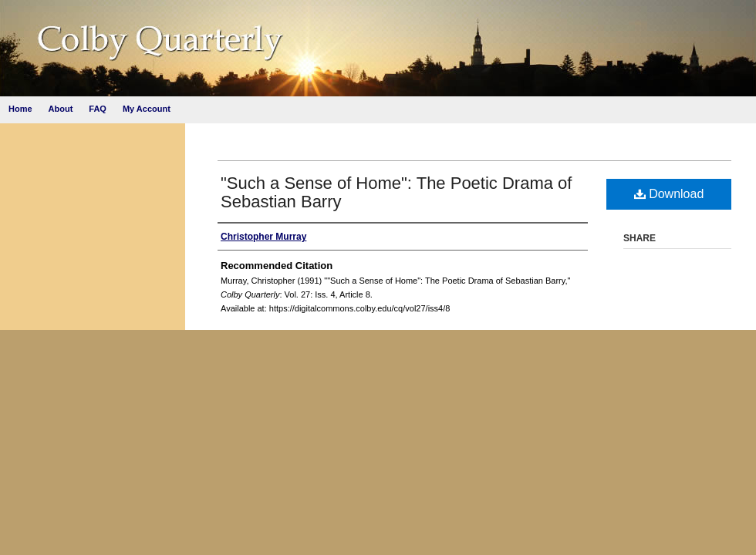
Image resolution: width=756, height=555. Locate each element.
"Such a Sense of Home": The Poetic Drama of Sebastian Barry (396, 192)
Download (669, 194)
